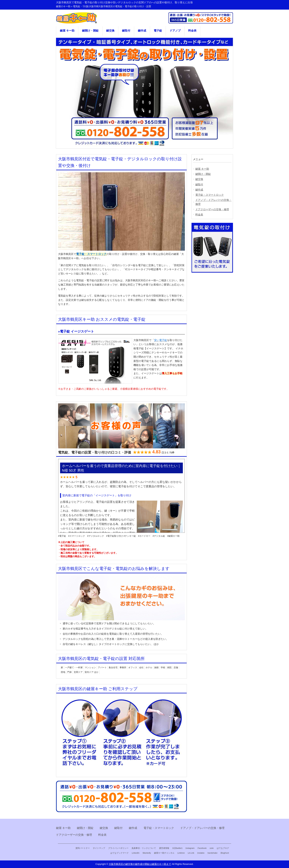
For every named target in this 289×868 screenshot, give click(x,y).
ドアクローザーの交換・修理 (212, 209)
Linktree (181, 853)
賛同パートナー (83, 848)
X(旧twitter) (177, 848)
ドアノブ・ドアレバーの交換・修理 (213, 202)
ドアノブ (175, 31)
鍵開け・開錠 (90, 31)
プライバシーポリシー (118, 848)
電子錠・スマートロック (91, 254)
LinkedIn (136, 853)
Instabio (201, 853)
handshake (213, 853)
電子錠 (158, 31)
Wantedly (147, 853)
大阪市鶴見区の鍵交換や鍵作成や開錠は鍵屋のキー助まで (140, 864)
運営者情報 (164, 848)
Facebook (202, 848)
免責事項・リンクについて (144, 848)
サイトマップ (99, 848)
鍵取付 (126, 31)
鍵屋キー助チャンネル (164, 853)
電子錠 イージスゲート (77, 331)
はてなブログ (223, 848)
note (212, 848)
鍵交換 (110, 31)
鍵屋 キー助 (67, 31)
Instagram (190, 848)
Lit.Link (191, 853)
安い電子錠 (161, 340)
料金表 (192, 31)
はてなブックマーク (120, 853)
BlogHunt (225, 853)
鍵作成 (142, 31)
